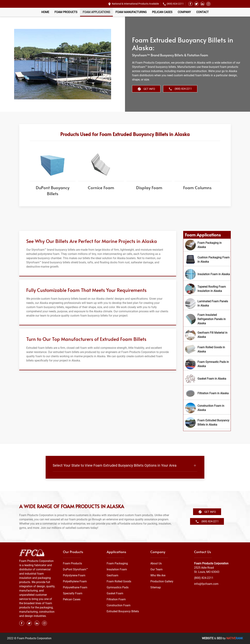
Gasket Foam (115, 593)
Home (45, 12)
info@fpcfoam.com (206, 584)
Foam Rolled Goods (119, 581)
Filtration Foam (116, 599)
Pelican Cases (162, 12)
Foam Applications (96, 12)
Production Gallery (162, 581)
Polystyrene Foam (74, 575)
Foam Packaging (117, 563)
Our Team (156, 569)
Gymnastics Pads (118, 587)
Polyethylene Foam (75, 581)
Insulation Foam (117, 569)
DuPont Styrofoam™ (75, 569)
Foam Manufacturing (131, 12)
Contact (202, 12)
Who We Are (158, 575)
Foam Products (66, 12)
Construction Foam (119, 605)
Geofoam (112, 575)
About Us (156, 563)
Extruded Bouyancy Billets (123, 611)
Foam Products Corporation (211, 563)
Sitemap (156, 587)
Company (184, 12)
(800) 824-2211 (175, 4)
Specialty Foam (73, 593)
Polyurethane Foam (75, 587)
